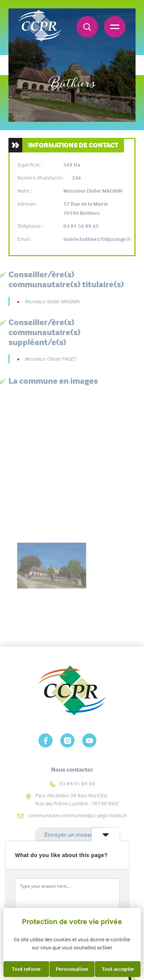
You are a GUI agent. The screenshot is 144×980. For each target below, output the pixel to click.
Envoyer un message (72, 835)
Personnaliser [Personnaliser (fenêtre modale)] (72, 969)
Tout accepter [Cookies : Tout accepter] (118, 969)
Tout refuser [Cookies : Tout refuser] (26, 969)
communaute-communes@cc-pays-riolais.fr (77, 815)
